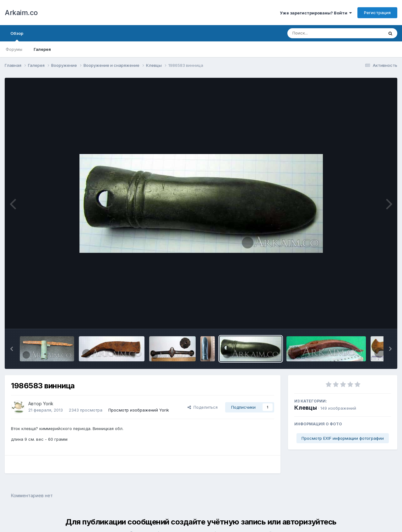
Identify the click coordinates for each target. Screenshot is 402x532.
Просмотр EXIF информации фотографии (343, 438)
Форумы (14, 49)
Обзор (17, 36)
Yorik (48, 404)
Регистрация (377, 13)
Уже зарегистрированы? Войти (316, 13)
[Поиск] (323, 33)
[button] (12, 349)
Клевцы (306, 408)
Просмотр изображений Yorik (139, 410)
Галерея (42, 49)
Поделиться (203, 407)
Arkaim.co (21, 13)
